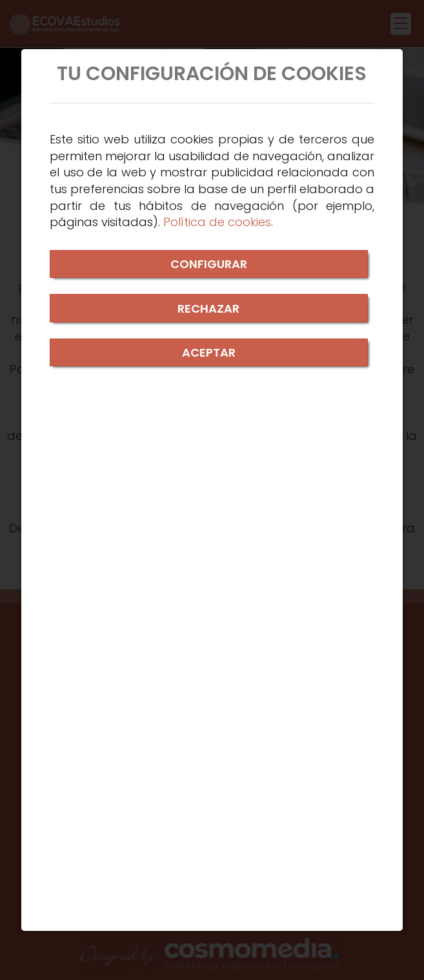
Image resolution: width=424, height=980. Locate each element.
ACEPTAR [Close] (209, 352)
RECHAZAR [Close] (208, 308)
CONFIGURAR (209, 264)
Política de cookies (217, 222)
